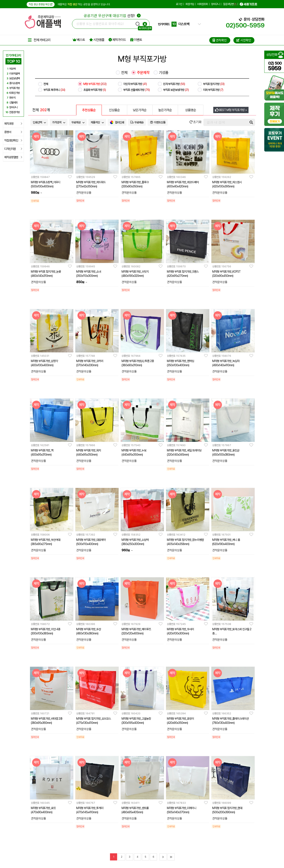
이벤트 (136, 40)
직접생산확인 (13, 140)
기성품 (164, 73)
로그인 (179, 4)
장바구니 (215, 4)
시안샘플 (97, 40)
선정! (112, 16)
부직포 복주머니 (54, 90)
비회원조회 (203, 4)
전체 (124, 73)
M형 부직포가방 (95, 84)
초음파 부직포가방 (95, 90)
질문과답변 (230, 4)
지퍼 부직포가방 (213, 90)
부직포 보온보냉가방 (176, 90)
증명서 (13, 132)
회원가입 (190, 4)
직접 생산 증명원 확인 (41, 4)
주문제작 (143, 73)
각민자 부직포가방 (135, 84)
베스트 (79, 40)
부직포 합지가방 (214, 84)
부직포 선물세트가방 (136, 90)
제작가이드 (117, 40)
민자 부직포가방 (174, 84)
